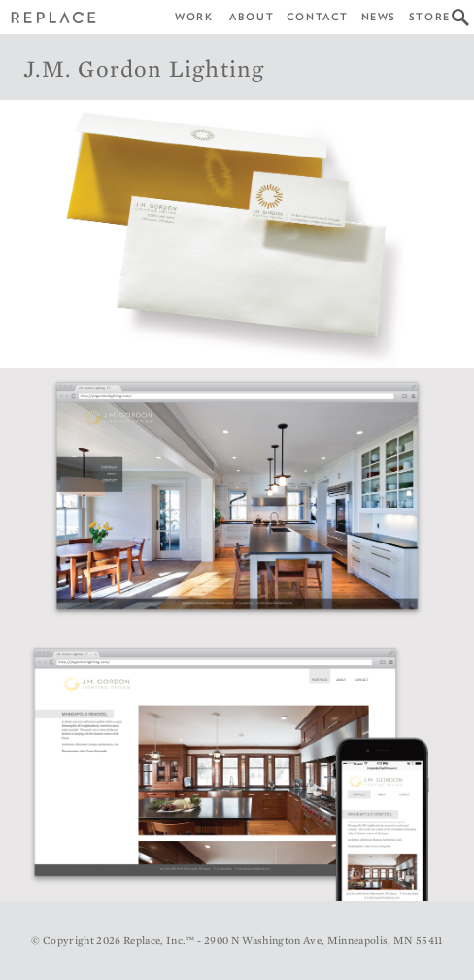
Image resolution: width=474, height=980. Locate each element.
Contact (318, 17)
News (379, 17)
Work (194, 17)
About (252, 17)
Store (430, 17)
